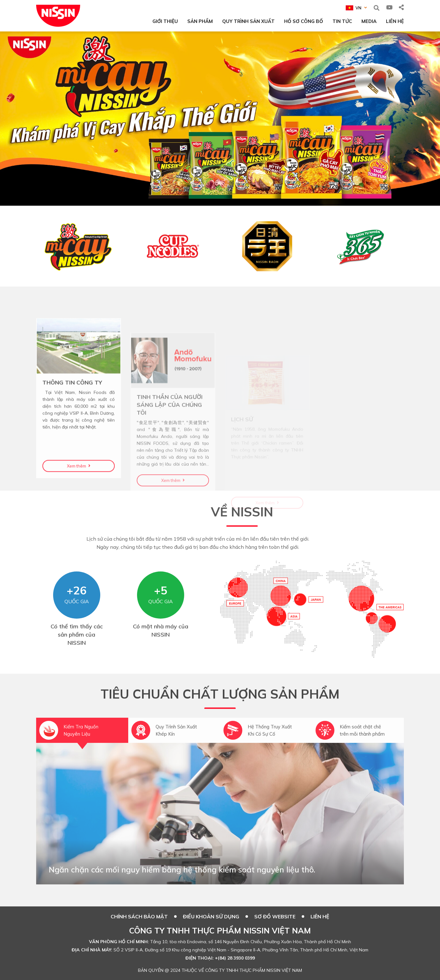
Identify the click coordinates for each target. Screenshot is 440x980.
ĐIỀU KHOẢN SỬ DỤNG (211, 916)
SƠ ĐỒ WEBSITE (275, 916)
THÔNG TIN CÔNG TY (72, 424)
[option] (220, 119)
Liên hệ (320, 916)
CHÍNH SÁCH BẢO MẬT (139, 916)
